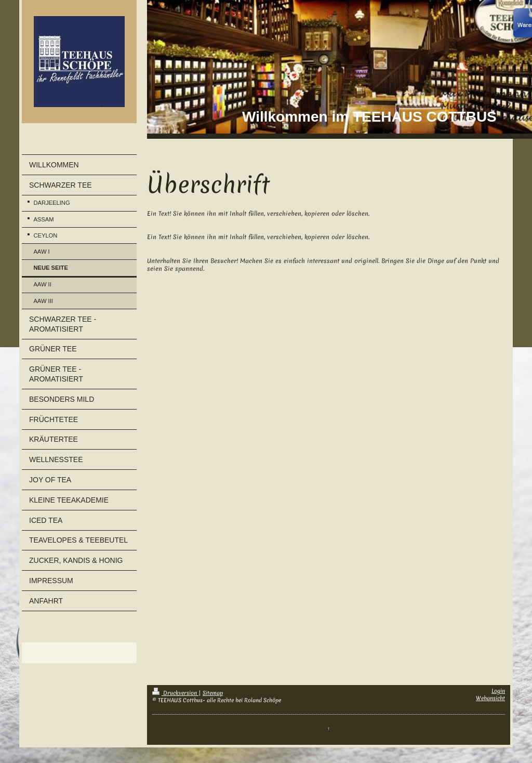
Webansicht (490, 698)
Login (498, 691)
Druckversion (175, 693)
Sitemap (213, 693)
